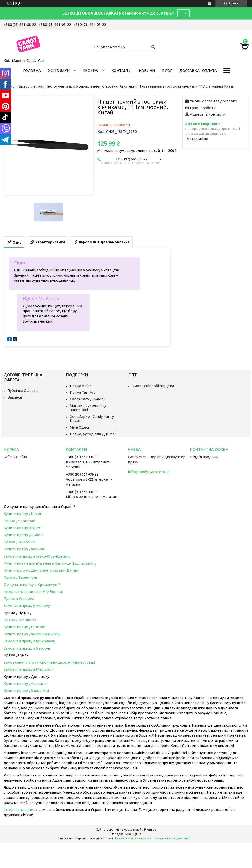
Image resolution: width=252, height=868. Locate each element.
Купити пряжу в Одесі (23, 528)
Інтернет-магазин (20, 810)
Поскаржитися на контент (134, 838)
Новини (147, 70)
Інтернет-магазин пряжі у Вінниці (33, 592)
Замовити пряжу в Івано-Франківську (37, 556)
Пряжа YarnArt (82, 392)
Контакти (121, 70)
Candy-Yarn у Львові (87, 399)
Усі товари (59, 70)
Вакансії (15, 397)
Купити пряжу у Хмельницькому (32, 634)
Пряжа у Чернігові (19, 521)
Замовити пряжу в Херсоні (27, 648)
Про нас (91, 70)
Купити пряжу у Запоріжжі (26, 690)
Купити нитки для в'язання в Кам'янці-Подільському (50, 563)
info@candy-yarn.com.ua (149, 472)
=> (184, 13)
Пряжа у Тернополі (20, 577)
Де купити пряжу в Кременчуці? (32, 584)
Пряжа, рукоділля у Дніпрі (93, 434)
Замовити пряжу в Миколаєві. (30, 641)
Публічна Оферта (23, 391)
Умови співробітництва (153, 386)
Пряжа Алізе (81, 386)
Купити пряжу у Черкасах (26, 684)
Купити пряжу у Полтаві (24, 627)
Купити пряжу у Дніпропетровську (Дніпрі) (41, 570)
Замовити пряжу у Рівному (27, 606)
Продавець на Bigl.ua (126, 834)
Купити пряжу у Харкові (24, 549)
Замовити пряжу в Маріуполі (29, 669)
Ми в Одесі (79, 427)
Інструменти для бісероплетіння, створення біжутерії (91, 86)
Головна (32, 70)
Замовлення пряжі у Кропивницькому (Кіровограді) (49, 662)
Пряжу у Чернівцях (20, 620)
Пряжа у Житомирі (20, 542)
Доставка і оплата (198, 70)
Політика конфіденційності (175, 838)
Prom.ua (150, 829)
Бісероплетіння (31, 86)
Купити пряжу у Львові (24, 535)
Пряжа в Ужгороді (20, 598)
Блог (167, 70)
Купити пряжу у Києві (22, 514)
